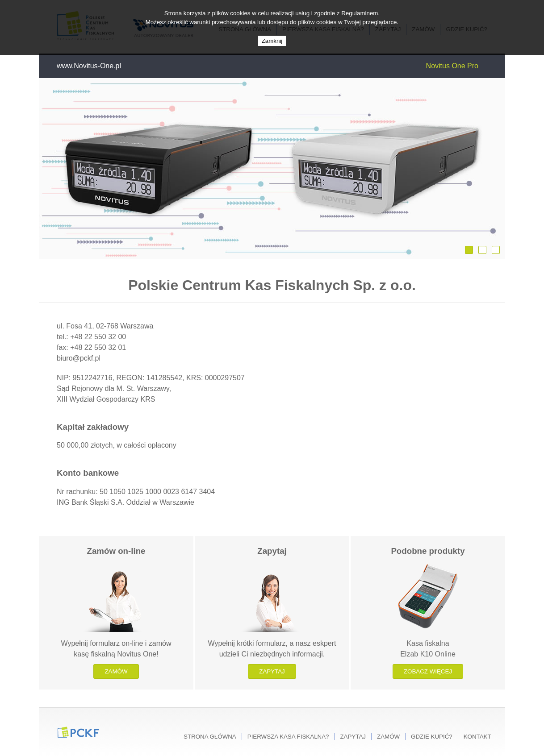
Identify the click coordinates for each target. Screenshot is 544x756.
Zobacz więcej (428, 671)
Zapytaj (272, 671)
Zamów (116, 671)
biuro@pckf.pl (79, 358)
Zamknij (272, 41)
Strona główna (210, 737)
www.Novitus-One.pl (89, 66)
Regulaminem (360, 13)
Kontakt (477, 737)
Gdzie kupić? (432, 737)
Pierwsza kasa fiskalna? (288, 737)
